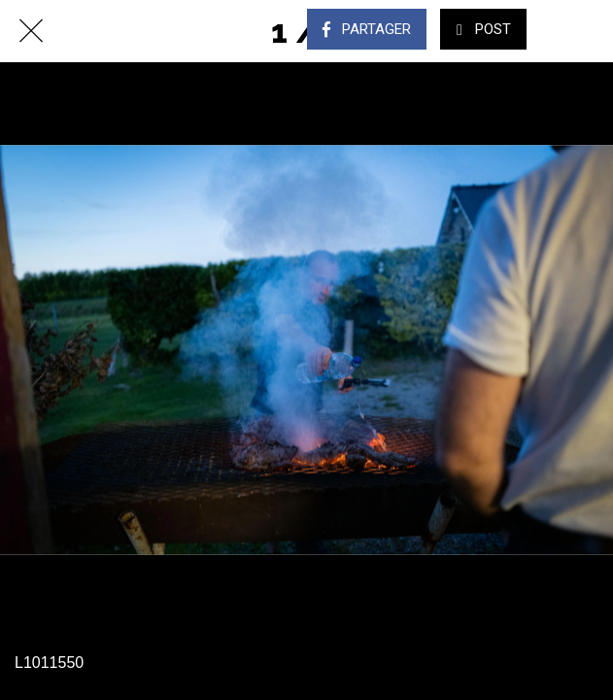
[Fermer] (31, 31)
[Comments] (582, 31)
